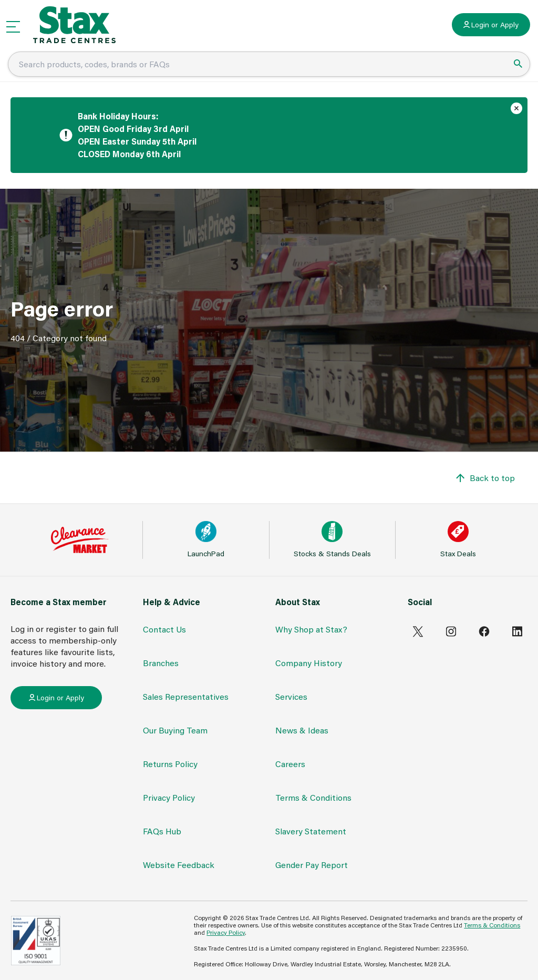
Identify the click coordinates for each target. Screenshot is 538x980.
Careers (290, 764)
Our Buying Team (175, 730)
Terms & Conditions (313, 797)
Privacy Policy (169, 797)
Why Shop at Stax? (311, 629)
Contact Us (164, 629)
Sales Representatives (186, 696)
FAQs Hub (162, 831)
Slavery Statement (311, 831)
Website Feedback (179, 865)
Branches (161, 663)
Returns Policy (170, 764)
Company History (309, 663)
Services (291, 696)
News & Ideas (302, 730)
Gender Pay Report (312, 865)
